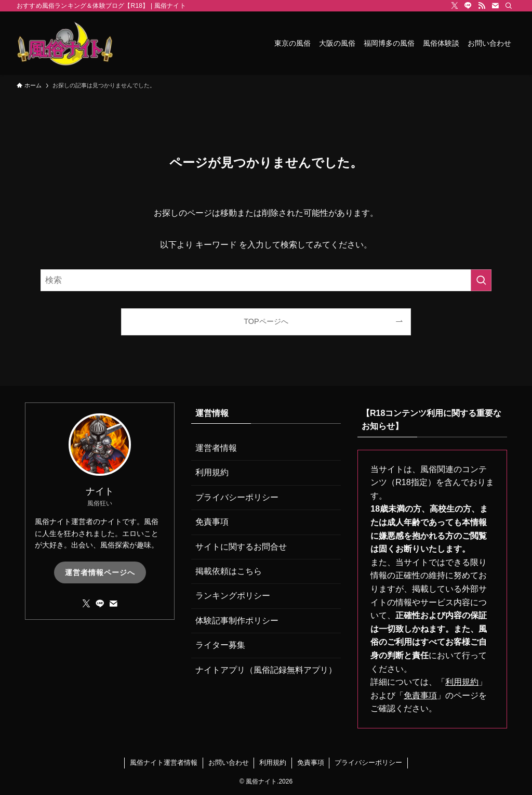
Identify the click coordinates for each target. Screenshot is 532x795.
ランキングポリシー (233, 596)
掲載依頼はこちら (229, 571)
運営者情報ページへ (100, 572)
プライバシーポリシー (237, 497)
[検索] (509, 6)
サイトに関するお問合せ (241, 547)
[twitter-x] (455, 6)
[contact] (495, 6)
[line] (468, 6)
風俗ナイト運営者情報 (164, 763)
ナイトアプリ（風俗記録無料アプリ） (266, 670)
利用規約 (212, 472)
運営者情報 (216, 448)
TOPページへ (266, 321)
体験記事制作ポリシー (237, 621)
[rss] (482, 6)
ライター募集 (220, 645)
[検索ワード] (266, 280)
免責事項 (212, 522)
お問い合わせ (229, 763)
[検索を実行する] (481, 280)
